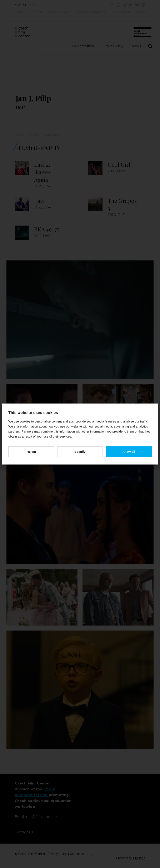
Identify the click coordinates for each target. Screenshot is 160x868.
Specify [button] (80, 452)
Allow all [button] (129, 452)
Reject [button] (31, 452)
